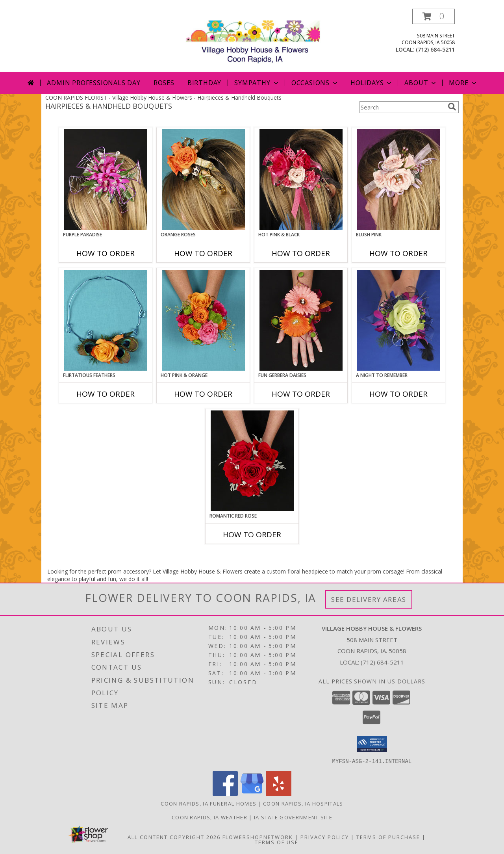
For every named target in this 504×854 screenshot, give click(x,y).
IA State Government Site (293, 817)
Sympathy (257, 83)
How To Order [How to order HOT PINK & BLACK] (301, 253)
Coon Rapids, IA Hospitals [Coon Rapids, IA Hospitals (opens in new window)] (303, 803)
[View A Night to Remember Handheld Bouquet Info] (399, 320)
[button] (434, 16)
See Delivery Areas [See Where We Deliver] (369, 599)
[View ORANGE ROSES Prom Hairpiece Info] (203, 180)
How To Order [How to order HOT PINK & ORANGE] (203, 394)
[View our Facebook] (225, 794)
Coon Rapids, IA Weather (209, 817)
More (463, 83)
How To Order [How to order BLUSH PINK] (398, 253)
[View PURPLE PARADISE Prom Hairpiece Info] (106, 180)
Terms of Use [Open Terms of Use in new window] (277, 842)
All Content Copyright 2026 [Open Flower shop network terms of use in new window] (174, 837)
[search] (452, 107)
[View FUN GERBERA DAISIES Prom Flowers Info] (301, 320)
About (421, 83)
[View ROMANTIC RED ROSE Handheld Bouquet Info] (252, 461)
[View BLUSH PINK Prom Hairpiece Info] (399, 180)
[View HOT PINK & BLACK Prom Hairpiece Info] (301, 180)
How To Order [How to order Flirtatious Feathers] (106, 394)
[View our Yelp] (279, 794)
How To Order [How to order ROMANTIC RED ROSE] (252, 535)
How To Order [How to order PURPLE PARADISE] (106, 253)
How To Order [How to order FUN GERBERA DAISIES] (301, 394)
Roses (164, 83)
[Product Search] (402, 107)
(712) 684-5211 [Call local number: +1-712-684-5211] (435, 49)
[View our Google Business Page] (252, 794)
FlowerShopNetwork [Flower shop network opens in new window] (258, 837)
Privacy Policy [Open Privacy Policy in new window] (325, 837)
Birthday (204, 83)
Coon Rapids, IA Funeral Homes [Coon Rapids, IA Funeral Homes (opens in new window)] (208, 803)
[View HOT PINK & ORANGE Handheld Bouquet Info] (203, 320)
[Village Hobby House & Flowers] (255, 40)
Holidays (372, 83)
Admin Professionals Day (94, 83)
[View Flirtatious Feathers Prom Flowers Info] (106, 320)
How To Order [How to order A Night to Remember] (398, 394)
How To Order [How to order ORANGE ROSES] (203, 253)
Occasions (315, 83)
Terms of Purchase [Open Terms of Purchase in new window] (388, 837)
